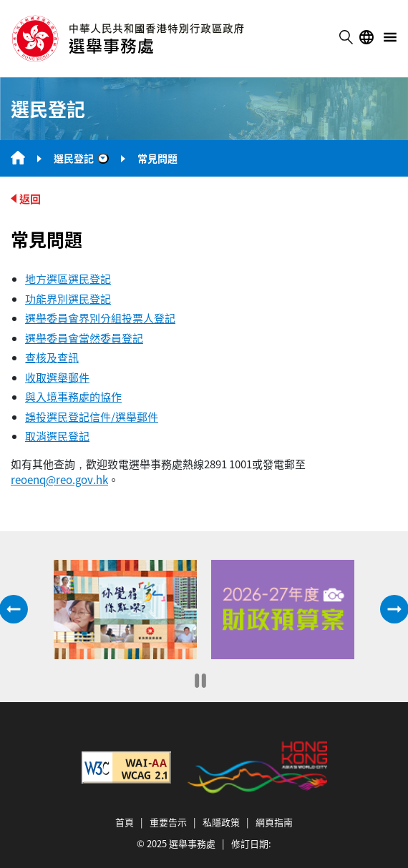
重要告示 (168, 822)
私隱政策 (221, 822)
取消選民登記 (57, 436)
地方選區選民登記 (68, 278)
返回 (30, 198)
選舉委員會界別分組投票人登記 (100, 318)
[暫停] (200, 681)
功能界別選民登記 (68, 299)
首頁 (125, 822)
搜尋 (346, 37)
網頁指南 (274, 822)
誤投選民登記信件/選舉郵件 (92, 416)
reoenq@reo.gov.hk (59, 479)
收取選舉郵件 (57, 377)
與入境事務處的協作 (73, 396)
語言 (366, 37)
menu (390, 37)
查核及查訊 (52, 357)
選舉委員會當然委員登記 (84, 338)
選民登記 (74, 158)
